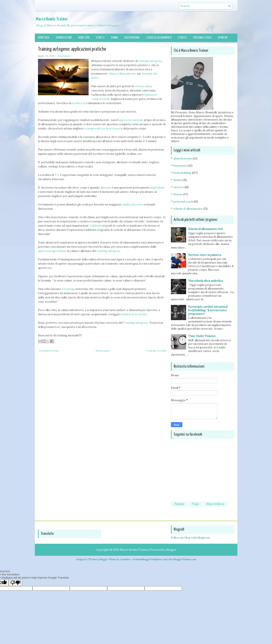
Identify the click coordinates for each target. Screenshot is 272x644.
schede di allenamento (188, 209)
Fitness (100, 38)
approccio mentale (131, 120)
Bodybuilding (132, 38)
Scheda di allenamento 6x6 (206, 229)
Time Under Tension (202, 336)
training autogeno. (109, 251)
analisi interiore (133, 204)
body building (182, 173)
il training (68, 289)
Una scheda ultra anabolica (206, 281)
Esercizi (183, 38)
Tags (195, 504)
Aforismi (223, 38)
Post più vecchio (157, 351)
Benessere (84, 38)
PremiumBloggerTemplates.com (150, 559)
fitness (178, 194)
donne (178, 180)
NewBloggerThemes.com (182, 559)
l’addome (96, 226)
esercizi (179, 187)
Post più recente (49, 351)
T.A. (57, 175)
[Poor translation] (15, 583)
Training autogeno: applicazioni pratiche (72, 49)
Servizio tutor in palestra (205, 255)
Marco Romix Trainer (52, 19)
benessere (64, 56)
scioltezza (79, 103)
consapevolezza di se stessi (102, 128)
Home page (44, 38)
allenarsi (106, 188)
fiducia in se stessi (135, 314)
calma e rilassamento (122, 74)
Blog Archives (215, 504)
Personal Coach (202, 38)
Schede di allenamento (159, 38)
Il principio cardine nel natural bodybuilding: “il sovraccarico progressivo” (208, 310)
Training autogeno (135, 323)
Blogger (171, 550)
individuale (158, 188)
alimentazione (183, 158)
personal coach (183, 202)
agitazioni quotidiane (52, 251)
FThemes (92, 559)
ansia (148, 86)
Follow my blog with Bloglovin (190, 538)
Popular (179, 504)
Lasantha (125, 559)
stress (139, 86)
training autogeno (150, 61)
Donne (114, 38)
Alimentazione (64, 38)
